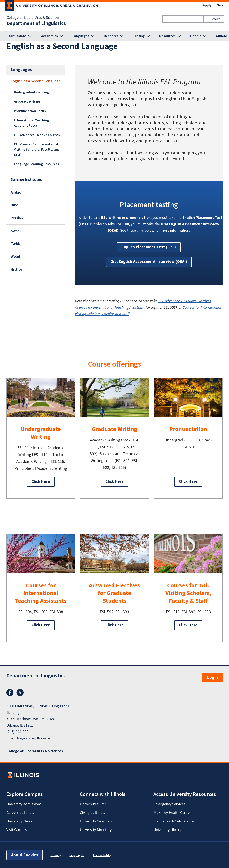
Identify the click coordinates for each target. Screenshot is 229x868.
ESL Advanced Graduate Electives (185, 301)
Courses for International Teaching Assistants (110, 307)
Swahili (17, 231)
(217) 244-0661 (18, 732)
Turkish (17, 244)
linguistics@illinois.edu (35, 738)
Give (220, 5)
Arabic (16, 192)
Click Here (41, 482)
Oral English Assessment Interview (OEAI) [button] (149, 262)
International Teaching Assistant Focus (31, 123)
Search (216, 19)
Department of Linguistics (36, 24)
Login (212, 677)
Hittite (16, 269)
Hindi (15, 205)
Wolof (16, 257)
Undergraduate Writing (31, 92)
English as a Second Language (36, 81)
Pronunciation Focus (30, 111)
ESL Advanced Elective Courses (37, 135)
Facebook (10, 693)
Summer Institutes (26, 180)
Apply (207, 5)
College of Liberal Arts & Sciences (33, 18)
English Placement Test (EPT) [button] (149, 247)
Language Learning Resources (36, 164)
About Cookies (25, 855)
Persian (17, 218)
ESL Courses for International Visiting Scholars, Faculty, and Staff (37, 150)
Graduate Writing (27, 102)
